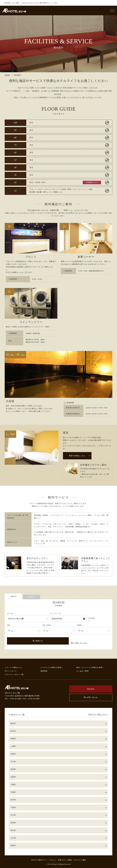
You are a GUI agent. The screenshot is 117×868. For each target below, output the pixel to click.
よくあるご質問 (82, 671)
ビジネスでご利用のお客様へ (52, 667)
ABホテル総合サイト (39, 860)
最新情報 (44, 671)
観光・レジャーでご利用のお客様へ (90, 667)
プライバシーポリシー (14, 675)
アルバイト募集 (80, 860)
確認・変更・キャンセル (79, 643)
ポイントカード (11, 671)
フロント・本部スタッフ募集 (61, 860)
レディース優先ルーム (13, 667)
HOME (7, 75)
